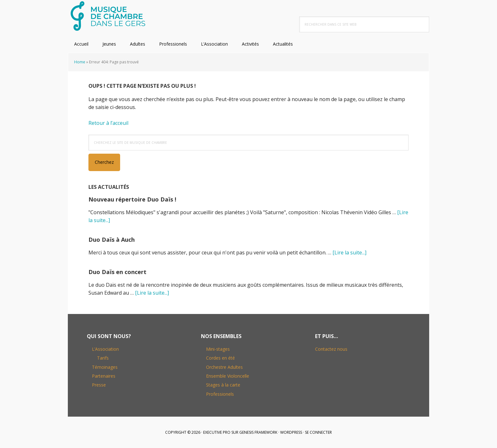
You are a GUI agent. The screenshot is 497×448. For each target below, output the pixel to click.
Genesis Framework (258, 432)
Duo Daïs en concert (117, 272)
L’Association (105, 349)
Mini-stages (218, 349)
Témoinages (105, 367)
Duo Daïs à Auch (112, 240)
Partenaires (104, 376)
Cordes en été (220, 358)
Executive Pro (217, 432)
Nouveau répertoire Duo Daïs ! (132, 199)
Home (80, 62)
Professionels (220, 394)
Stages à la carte (223, 385)
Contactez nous (331, 349)
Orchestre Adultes (224, 367)
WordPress (291, 432)
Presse (99, 385)
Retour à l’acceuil (108, 123)
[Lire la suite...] (349, 253)
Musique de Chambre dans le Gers (109, 16)
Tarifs (103, 358)
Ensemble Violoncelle (228, 376)
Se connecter (318, 432)
